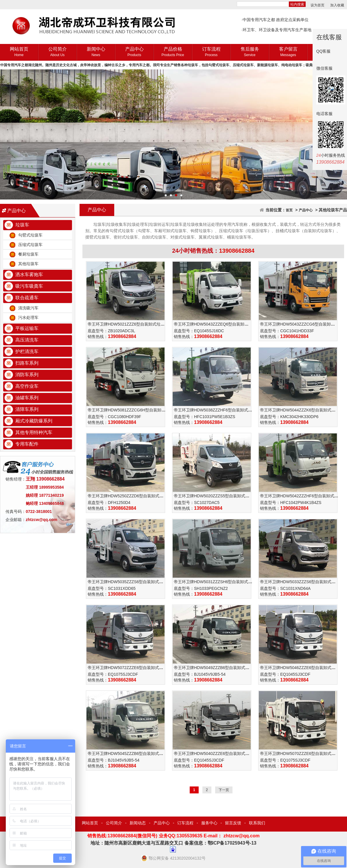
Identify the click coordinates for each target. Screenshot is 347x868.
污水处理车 (28, 317)
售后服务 (250, 52)
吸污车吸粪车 (29, 286)
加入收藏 (337, 5)
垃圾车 (22, 225)
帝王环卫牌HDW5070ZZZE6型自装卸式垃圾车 (302, 754)
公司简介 (57, 52)
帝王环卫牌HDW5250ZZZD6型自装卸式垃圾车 (130, 496)
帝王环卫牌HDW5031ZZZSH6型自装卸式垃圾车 (217, 582)
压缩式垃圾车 (30, 245)
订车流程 (211, 52)
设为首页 (318, 5)
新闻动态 (138, 823)
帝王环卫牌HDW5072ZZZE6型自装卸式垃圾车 (129, 668)
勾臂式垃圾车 (30, 235)
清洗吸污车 (28, 308)
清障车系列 (27, 409)
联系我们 (257, 823)
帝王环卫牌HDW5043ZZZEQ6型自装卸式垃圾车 (217, 324)
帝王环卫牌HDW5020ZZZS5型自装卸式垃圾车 (216, 496)
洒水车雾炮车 (29, 275)
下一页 (224, 790)
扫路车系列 (27, 363)
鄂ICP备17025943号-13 (232, 843)
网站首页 (19, 52)
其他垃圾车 (28, 264)
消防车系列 (27, 375)
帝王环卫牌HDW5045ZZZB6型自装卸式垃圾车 (129, 754)
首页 (289, 210)
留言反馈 (233, 823)
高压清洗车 (27, 340)
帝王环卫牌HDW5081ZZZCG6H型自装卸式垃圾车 (133, 410)
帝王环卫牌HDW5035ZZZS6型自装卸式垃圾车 (129, 582)
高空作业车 (27, 386)
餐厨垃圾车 (28, 254)
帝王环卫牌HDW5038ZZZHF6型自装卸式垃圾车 (217, 410)
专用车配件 (27, 444)
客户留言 (288, 52)
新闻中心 (96, 52)
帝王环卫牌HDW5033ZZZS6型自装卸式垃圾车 (302, 582)
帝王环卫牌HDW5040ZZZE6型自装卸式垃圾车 (216, 754)
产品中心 (134, 52)
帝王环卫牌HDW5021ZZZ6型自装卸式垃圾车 (128, 324)
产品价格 (173, 52)
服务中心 (209, 823)
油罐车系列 (27, 398)
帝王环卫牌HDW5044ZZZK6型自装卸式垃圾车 (302, 410)
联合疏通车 (27, 298)
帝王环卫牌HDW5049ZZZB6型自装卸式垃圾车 (216, 668)
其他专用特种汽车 (34, 432)
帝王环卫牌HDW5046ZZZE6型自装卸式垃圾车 (302, 668)
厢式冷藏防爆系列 (34, 421)
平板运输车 (27, 328)
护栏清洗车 (27, 351)
